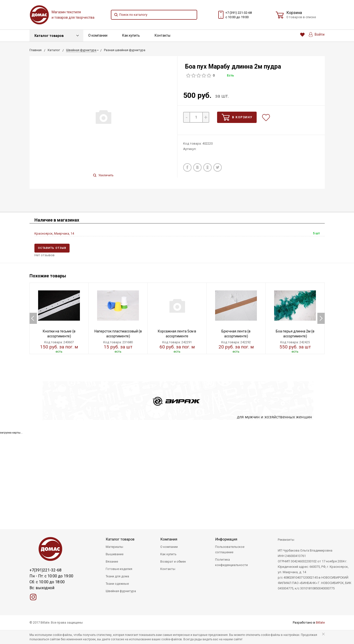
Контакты (162, 35)
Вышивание (115, 554)
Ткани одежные (117, 584)
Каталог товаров (49, 36)
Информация (226, 539)
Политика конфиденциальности (231, 562)
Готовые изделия (119, 569)
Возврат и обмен (173, 562)
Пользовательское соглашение (230, 549)
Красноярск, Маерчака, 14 (54, 233)
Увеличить (103, 175)
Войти (317, 35)
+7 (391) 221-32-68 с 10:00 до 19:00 (239, 15)
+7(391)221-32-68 (45, 570)
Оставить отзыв (52, 248)
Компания (169, 539)
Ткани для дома (117, 576)
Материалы (114, 547)
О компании (98, 35)
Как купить (131, 35)
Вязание (112, 562)
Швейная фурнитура (121, 591)
